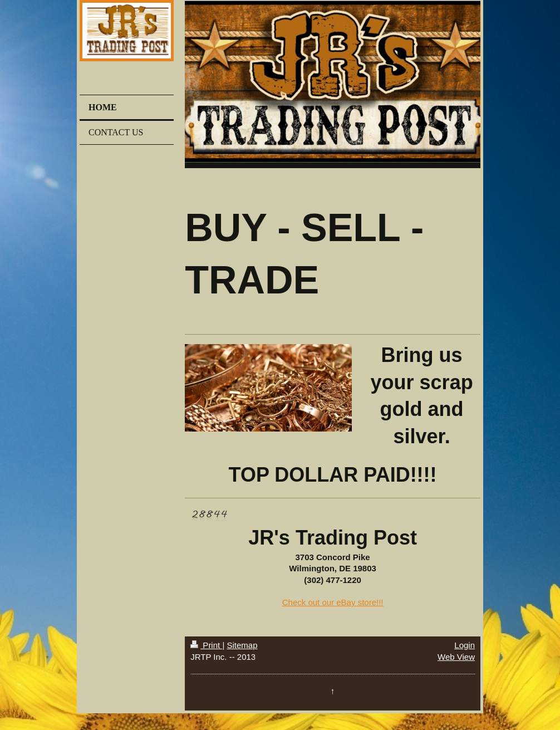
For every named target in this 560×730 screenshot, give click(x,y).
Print (206, 645)
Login (465, 645)
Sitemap (242, 645)
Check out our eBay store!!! (333, 602)
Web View (456, 657)
